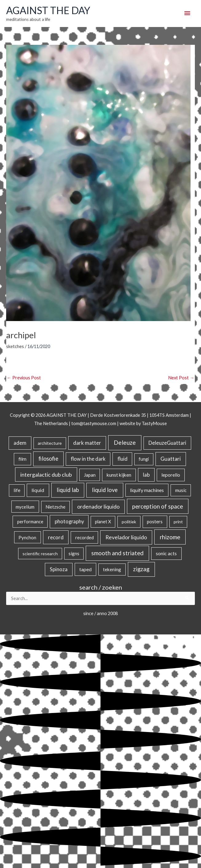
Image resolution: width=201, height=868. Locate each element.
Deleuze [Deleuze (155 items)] (125, 442)
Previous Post (24, 378)
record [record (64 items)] (56, 537)
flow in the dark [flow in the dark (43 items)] (88, 459)
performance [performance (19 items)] (30, 521)
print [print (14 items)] (178, 522)
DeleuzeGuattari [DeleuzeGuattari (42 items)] (167, 443)
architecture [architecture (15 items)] (50, 443)
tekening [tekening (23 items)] (112, 569)
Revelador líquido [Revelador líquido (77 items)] (126, 537)
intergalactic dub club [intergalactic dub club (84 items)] (46, 475)
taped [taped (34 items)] (85, 569)
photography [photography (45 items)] (69, 521)
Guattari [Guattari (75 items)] (171, 459)
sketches (15, 346)
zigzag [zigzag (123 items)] (141, 569)
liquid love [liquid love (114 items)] (105, 490)
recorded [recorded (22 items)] (85, 537)
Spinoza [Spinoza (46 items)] (59, 569)
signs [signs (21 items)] (74, 553)
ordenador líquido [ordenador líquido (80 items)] (98, 507)
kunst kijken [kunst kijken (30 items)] (119, 475)
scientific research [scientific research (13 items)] (40, 554)
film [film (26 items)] (22, 459)
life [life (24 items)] (17, 490)
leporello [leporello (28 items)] (171, 475)
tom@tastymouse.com (94, 423)
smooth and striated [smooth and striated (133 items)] (117, 553)
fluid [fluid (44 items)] (122, 459)
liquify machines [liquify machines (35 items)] (147, 490)
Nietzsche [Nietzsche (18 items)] (55, 507)
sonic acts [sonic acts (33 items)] (166, 553)
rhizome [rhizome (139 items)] (170, 537)
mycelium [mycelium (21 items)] (25, 507)
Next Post (181, 378)
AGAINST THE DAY (48, 10)
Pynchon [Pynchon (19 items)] (27, 537)
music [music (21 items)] (181, 490)
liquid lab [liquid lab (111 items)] (68, 490)
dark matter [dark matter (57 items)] (87, 443)
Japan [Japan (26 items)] (90, 475)
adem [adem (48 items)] (20, 443)
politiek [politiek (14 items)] (129, 522)
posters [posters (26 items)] (155, 521)
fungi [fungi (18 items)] (144, 459)
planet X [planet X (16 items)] (103, 522)
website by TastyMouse (143, 423)
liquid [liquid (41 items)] (38, 490)
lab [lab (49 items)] (146, 475)
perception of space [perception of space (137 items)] (158, 506)
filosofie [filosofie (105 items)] (48, 459)
